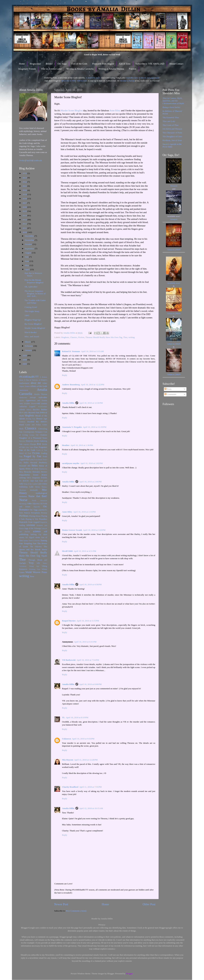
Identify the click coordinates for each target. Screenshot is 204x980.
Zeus (32, 576)
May (27, 265)
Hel (29, 466)
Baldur (44, 409)
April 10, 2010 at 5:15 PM (88, 621)
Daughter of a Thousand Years (33, 438)
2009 (25, 355)
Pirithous (24, 516)
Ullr (38, 563)
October (29, 244)
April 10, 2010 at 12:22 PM (92, 385)
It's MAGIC (24, 481)
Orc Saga (62, 64)
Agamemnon (24, 390)
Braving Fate (31, 419)
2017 (25, 203)
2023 (25, 178)
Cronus (32, 435)
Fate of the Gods (79, 64)
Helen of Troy (32, 469)
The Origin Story (32, 311)
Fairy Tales (29, 447)
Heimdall (23, 466)
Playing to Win (32, 519)
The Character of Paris (172, 133)
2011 (25, 228)
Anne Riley (115, 110)
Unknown (66, 739)
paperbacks (43, 510)
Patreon (133, 69)
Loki (31, 487)
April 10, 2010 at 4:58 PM (90, 584)
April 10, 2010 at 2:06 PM (90, 482)
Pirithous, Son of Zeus (172, 140)
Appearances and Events (36, 400)
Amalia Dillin (68, 403)
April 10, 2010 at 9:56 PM (83, 739)
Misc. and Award (32, 336)
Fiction (81, 337)
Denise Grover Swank (72, 530)
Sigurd (32, 537)
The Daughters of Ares (172, 136)
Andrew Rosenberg (71, 385)
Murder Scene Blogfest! (35, 328)
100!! (27, 315)
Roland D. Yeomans (71, 351)
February (29, 346)
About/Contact (176, 64)
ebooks (36, 441)
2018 (25, 199)
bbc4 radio (23, 413)
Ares (21, 403)
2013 (25, 220)
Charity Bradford (70, 787)
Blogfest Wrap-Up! (33, 320)
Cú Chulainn (42, 435)
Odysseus (36, 504)
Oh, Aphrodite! (31, 287)
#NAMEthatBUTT (29, 377)
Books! (49, 64)
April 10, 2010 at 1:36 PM (82, 445)
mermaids (34, 490)
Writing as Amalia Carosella (80, 69)
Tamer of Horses (34, 540)
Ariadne (27, 403)
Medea (37, 487)
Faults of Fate (42, 450)
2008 (25, 360)
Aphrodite (43, 397)
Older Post (149, 904)
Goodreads (37, 160)
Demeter (22, 441)
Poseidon (43, 519)
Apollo (22, 400)
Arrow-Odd (35, 403)
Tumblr (29, 160)
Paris (21, 513)
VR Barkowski (69, 660)
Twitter (22, 160)
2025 (25, 173)
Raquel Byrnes (69, 621)
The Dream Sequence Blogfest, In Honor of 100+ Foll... (35, 294)
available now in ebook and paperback (143, 78)
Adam (45, 383)
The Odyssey (36, 547)
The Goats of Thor (171, 125)
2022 (25, 182)
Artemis (44, 403)
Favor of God (25, 453)
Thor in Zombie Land (51, 69)
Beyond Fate (34, 412)
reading (22, 525)
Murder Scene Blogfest (72, 110)
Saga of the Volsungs (33, 528)
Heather (66, 445)
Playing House (35, 516)
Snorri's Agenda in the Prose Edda (172, 145)
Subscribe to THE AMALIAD (150, 64)
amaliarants (23, 397)
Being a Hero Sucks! (171, 107)
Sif (27, 537)
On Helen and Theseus (172, 129)
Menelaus (22, 490)
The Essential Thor (171, 117)
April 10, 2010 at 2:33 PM (84, 512)
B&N (178, 249)
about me (36, 383)
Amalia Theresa (40, 394)
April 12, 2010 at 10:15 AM (91, 808)
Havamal (34, 463)
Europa (33, 444)
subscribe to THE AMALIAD (74, 81)
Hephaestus (43, 469)
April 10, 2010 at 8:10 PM (77, 717)
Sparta (26, 540)
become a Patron (127, 81)
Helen (35, 466)
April (28, 269)
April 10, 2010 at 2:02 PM (91, 463)
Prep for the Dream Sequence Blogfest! (34, 281)
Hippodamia (24, 475)
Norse (23, 500)
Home (22, 64)
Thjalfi (44, 556)
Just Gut (34, 481)
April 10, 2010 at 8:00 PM (90, 684)
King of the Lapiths (31, 484)
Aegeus (22, 386)
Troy (31, 563)
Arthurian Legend (27, 406)
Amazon (174, 186)
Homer (36, 475)
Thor (125, 337)
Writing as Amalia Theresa (111, 69)
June (27, 261)
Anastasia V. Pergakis (72, 427)
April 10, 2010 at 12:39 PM (95, 427)
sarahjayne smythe (71, 463)
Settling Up (36, 534)
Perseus (44, 513)
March (28, 342)
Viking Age (34, 566)
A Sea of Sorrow (31, 380)
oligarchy (37, 507)
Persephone (36, 513)
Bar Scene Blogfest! (33, 324)
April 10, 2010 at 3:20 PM (94, 530)
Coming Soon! (31, 307)
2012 (25, 224)
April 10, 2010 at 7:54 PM (88, 660)
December (30, 236)
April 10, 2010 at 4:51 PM (85, 551)
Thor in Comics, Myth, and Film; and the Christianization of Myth (173, 101)
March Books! (31, 332)
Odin (29, 503)
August (28, 253)
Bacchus (36, 410)
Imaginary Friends (27, 69)
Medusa (44, 487)
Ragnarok (44, 522)
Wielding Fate (35, 569)
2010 (25, 232)
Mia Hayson (68, 760)
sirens (38, 537)
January (29, 350)
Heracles (28, 472)
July (27, 257)
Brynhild (31, 422)
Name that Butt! (38, 496)
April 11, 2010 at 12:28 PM (86, 760)
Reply (65, 375)
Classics (74, 337)
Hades (26, 463)
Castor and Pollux (33, 425)
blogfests (65, 337)
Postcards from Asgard (103, 64)
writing (132, 337)
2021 (25, 186)
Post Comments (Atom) (76, 911)
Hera (21, 472)
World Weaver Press (36, 572)
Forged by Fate (33, 456)
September (30, 249)
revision (31, 525)
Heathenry (43, 463)
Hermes (44, 472)
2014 (25, 215)
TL (63, 717)
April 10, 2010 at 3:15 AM (92, 351)
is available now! (93, 78)
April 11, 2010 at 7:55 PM (90, 787)
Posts (168, 389)
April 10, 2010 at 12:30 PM (91, 403)
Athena (22, 410)
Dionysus (29, 441)
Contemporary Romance (33, 432)
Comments (170, 394)
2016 (25, 207)
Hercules (36, 472)
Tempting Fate (30, 543)
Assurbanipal (42, 406)
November (30, 240)
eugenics (26, 444)
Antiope (33, 397)
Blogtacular (35, 64)
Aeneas (27, 386)
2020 (25, 190)
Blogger (129, 974)
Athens (29, 410)
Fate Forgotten (41, 447)
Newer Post (61, 904)
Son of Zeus (125, 64)
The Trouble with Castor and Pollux (35, 302)
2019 (25, 194)
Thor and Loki (169, 121)
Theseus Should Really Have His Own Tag (104, 337)
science (37, 531)
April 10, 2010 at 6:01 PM (85, 642)
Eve (39, 444)
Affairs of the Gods (39, 386)
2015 (25, 211)
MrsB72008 (67, 551)
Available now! (174, 283)
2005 (25, 364)
